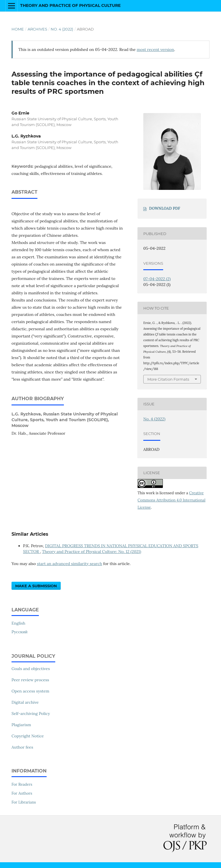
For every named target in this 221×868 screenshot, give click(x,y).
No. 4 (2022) (62, 29)
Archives (37, 29)
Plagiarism (21, 725)
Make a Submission (36, 586)
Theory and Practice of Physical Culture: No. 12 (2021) (92, 552)
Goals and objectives (31, 669)
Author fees (22, 747)
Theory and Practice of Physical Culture (70, 5)
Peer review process (30, 680)
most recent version (155, 49)
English (18, 623)
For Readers (22, 784)
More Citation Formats (168, 379)
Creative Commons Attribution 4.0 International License (172, 500)
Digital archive (25, 702)
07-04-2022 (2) (157, 279)
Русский (20, 632)
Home (18, 29)
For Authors (22, 793)
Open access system (30, 691)
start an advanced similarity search (69, 564)
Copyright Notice (28, 736)
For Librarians (24, 802)
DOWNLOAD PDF (165, 208)
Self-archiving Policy (31, 714)
